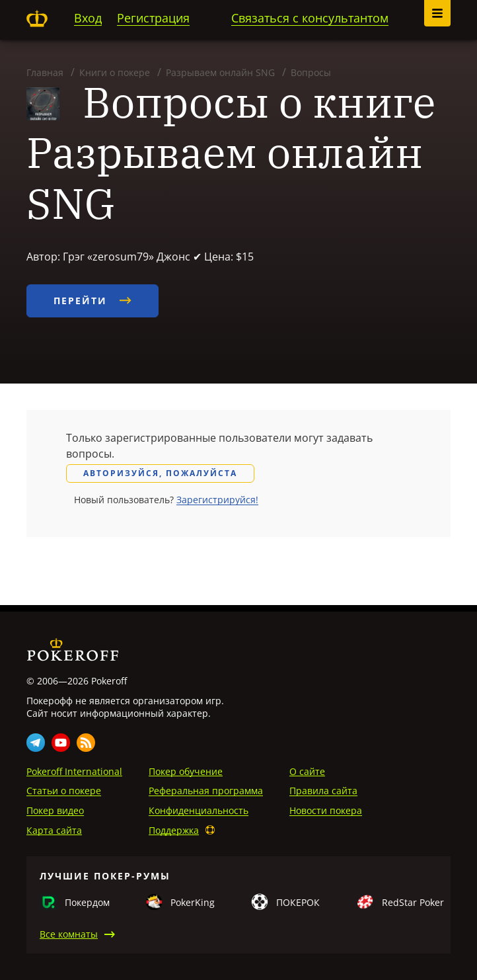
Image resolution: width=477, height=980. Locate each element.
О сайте (307, 771)
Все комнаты (69, 934)
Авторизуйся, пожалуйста (160, 473)
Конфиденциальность (199, 810)
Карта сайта (54, 830)
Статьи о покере (64, 791)
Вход (88, 18)
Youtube (61, 743)
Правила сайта (323, 791)
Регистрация (153, 18)
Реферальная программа (206, 791)
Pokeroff (37, 19)
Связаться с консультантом (310, 18)
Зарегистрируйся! (217, 500)
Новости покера (326, 810)
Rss (86, 743)
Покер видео (55, 810)
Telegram (36, 743)
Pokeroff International (74, 771)
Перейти (92, 301)
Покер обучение (186, 771)
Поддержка (174, 830)
